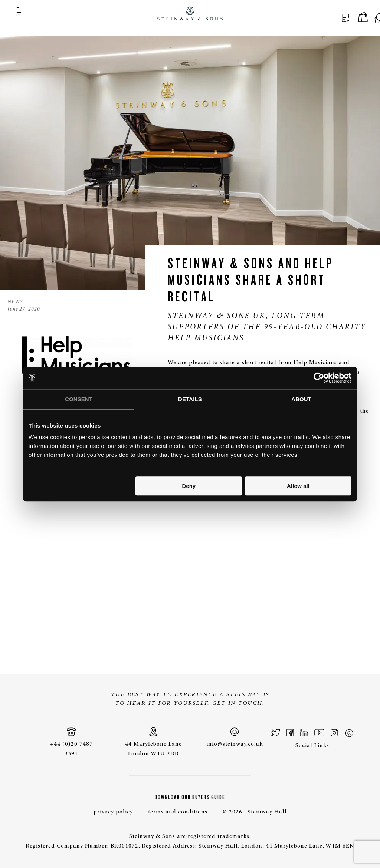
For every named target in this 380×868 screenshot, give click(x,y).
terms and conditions (178, 812)
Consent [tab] (79, 399)
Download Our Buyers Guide (190, 797)
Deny (189, 486)
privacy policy (113, 812)
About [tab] (301, 399)
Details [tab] (190, 399)
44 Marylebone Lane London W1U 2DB (153, 742)
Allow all (298, 486)
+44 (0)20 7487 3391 (71, 742)
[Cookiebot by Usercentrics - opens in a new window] (319, 378)
